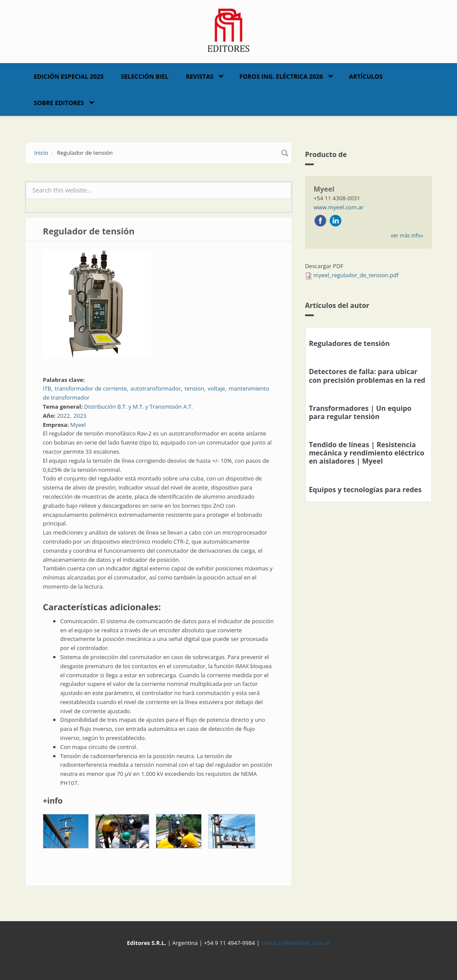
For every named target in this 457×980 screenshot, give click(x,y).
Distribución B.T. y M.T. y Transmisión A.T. (138, 407)
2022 (64, 416)
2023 (80, 416)
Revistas (200, 76)
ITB (47, 388)
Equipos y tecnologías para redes (365, 490)
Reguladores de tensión (349, 343)
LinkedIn (335, 221)
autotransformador (156, 388)
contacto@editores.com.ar (295, 943)
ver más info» (407, 235)
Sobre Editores (59, 103)
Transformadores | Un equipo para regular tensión (360, 412)
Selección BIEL (145, 76)
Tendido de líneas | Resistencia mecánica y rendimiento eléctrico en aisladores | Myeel (367, 453)
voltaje (216, 388)
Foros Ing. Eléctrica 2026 (281, 76)
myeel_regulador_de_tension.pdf (356, 275)
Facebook (320, 221)
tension (195, 388)
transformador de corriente (91, 388)
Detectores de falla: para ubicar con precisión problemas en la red (367, 376)
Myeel (78, 425)
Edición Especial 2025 (69, 76)
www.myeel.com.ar (339, 207)
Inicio (41, 153)
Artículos (366, 76)
